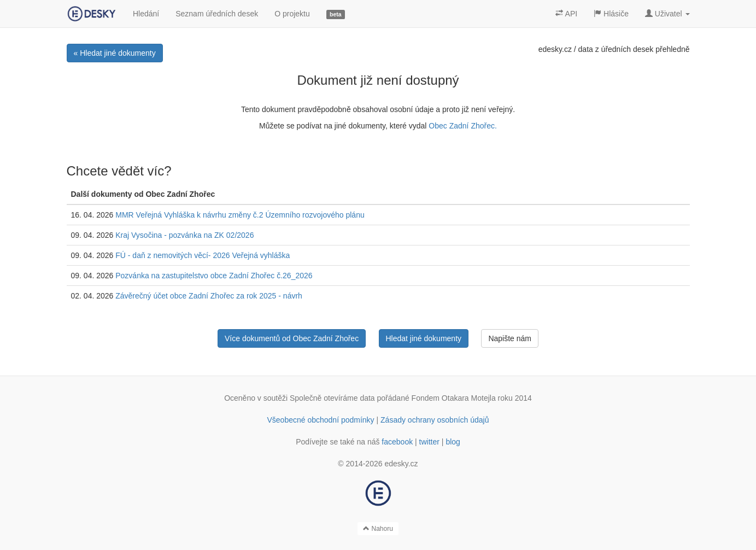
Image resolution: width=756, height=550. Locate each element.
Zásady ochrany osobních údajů (435, 420)
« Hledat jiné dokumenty (115, 53)
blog (453, 442)
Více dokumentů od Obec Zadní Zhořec (292, 338)
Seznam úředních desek (217, 14)
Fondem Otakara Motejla (454, 398)
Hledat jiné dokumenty (424, 338)
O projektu (292, 14)
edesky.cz (555, 49)
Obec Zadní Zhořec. (463, 126)
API (566, 14)
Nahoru (378, 529)
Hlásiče (611, 14)
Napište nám (510, 338)
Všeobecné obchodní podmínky (320, 420)
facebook (397, 442)
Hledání (146, 14)
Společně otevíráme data (332, 398)
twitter (429, 442)
